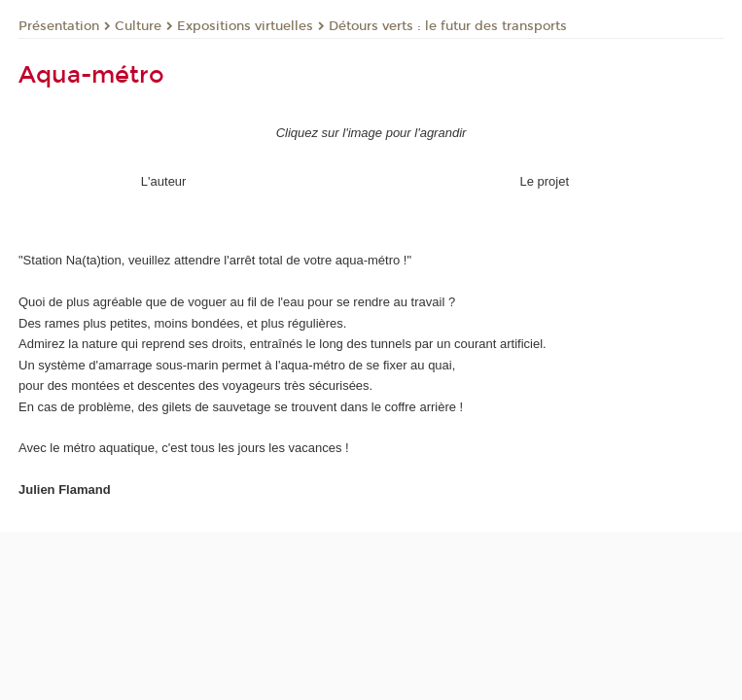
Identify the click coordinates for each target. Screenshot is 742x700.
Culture (138, 26)
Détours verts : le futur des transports (448, 26)
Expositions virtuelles (245, 26)
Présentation (59, 26)
